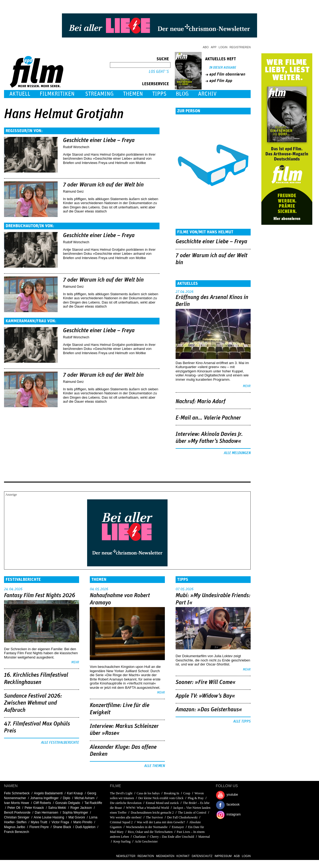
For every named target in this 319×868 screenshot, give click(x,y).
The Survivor (154, 817)
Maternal (204, 837)
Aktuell (20, 94)
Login (223, 47)
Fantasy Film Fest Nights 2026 (40, 596)
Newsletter (126, 856)
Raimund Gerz (73, 192)
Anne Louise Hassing (49, 817)
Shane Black (62, 827)
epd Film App (221, 81)
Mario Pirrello (83, 822)
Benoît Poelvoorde (17, 813)
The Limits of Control (192, 813)
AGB (237, 856)
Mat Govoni (77, 817)
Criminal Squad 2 (121, 822)
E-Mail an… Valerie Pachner (208, 418)
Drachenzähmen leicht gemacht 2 (152, 813)
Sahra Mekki (57, 808)
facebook (233, 805)
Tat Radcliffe (93, 803)
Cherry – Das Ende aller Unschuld (172, 837)
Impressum (223, 856)
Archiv (207, 94)
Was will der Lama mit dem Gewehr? (161, 822)
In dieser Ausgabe (223, 68)
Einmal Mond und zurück (162, 803)
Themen (133, 94)
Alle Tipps (242, 721)
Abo (206, 47)
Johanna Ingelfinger (44, 798)
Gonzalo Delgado (68, 803)
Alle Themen (155, 766)
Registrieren (240, 47)
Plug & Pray (196, 798)
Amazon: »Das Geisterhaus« (209, 710)
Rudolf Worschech (76, 147)
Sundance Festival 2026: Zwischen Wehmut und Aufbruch (33, 703)
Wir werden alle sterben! (126, 817)
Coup (187, 793)
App (214, 47)
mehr (247, 386)
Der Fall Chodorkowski (182, 817)
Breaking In (171, 793)
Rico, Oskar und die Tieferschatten (150, 832)
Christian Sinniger (17, 817)
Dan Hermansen (47, 813)
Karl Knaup (75, 793)
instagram (234, 814)
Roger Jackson (81, 808)
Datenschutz (202, 856)
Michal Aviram (84, 798)
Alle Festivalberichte (60, 743)
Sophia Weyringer (75, 813)
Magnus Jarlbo (15, 827)
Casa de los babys (148, 793)
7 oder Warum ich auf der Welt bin (103, 185)
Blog (182, 94)
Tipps (159, 94)
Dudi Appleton (85, 827)
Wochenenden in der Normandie (147, 827)
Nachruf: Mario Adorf (201, 402)
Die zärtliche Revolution (126, 803)
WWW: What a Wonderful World (147, 808)
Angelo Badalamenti (48, 793)
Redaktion (146, 856)
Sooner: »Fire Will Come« (206, 682)
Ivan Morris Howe (16, 803)
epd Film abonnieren (227, 74)
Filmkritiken (57, 94)
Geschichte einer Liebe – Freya (99, 140)
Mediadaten (165, 856)
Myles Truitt (39, 822)
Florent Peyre (39, 827)
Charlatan (140, 837)
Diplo (67, 798)
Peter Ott (14, 808)
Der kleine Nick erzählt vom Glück (161, 798)
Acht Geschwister (146, 841)
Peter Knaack (34, 808)
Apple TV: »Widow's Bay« (205, 696)
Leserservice (155, 84)
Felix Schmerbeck (17, 793)
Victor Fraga (60, 822)
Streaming (99, 94)
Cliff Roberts (42, 803)
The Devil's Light (121, 793)
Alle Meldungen (237, 453)
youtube (232, 795)
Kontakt (183, 856)
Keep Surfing (122, 841)
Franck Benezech (16, 832)
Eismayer (178, 827)
